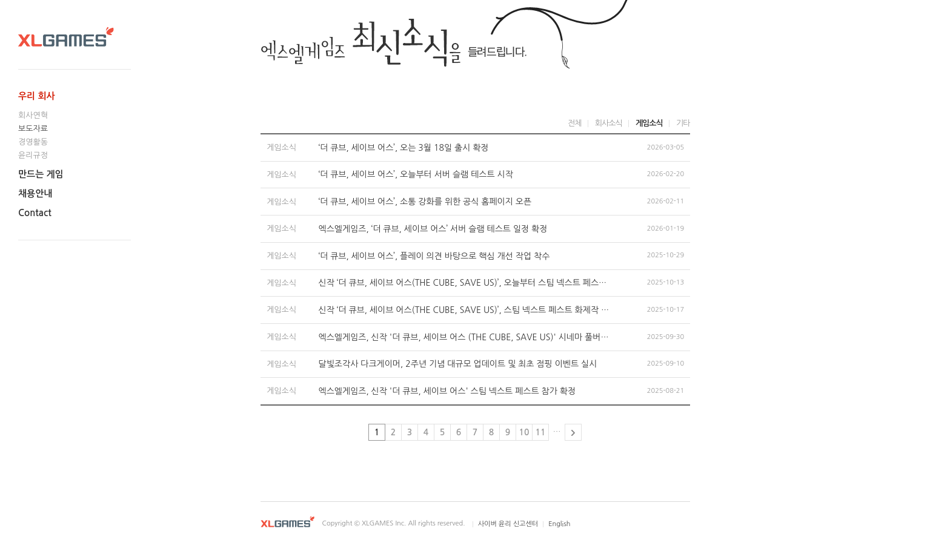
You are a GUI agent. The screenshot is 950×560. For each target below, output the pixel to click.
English (559, 524)
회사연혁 (33, 115)
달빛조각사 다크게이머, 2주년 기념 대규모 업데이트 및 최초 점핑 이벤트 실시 (458, 364)
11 (541, 432)
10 (524, 432)
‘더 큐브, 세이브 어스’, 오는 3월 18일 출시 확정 (404, 148)
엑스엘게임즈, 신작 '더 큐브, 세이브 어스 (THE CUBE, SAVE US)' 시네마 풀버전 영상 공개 (464, 337)
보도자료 (33, 129)
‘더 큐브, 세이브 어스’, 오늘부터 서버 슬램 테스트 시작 (416, 174)
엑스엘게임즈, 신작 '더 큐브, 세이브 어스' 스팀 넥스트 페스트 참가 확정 (447, 391)
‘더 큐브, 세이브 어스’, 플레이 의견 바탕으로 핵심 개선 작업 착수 (434, 256)
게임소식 (649, 123)
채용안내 (35, 193)
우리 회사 (37, 96)
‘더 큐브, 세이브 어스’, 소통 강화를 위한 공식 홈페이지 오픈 (425, 202)
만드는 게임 (41, 174)
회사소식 (609, 123)
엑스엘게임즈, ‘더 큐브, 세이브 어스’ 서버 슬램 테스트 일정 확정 (433, 229)
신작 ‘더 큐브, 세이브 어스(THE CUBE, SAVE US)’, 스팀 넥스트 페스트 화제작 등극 (464, 310)
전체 (574, 123)
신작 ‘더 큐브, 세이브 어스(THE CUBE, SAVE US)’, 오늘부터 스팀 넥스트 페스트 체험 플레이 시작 (464, 283)
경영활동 (33, 142)
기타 (683, 123)
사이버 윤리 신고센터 (508, 524)
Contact (35, 213)
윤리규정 (33, 155)
